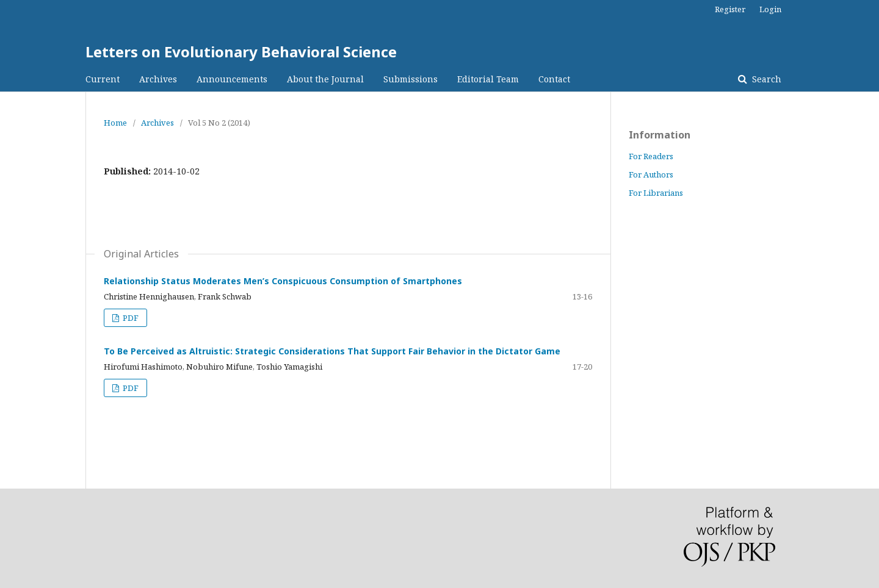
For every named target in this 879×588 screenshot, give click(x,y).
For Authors (651, 174)
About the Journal (325, 79)
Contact (554, 79)
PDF (130, 318)
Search (765, 79)
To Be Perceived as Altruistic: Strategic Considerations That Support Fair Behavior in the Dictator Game (332, 351)
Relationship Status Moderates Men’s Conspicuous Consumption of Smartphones (283, 281)
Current (103, 79)
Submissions (411, 79)
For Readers (651, 156)
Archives (158, 79)
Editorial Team (488, 79)
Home (115, 123)
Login (770, 9)
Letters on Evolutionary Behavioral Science (241, 52)
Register (730, 9)
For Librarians (656, 193)
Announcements (232, 79)
